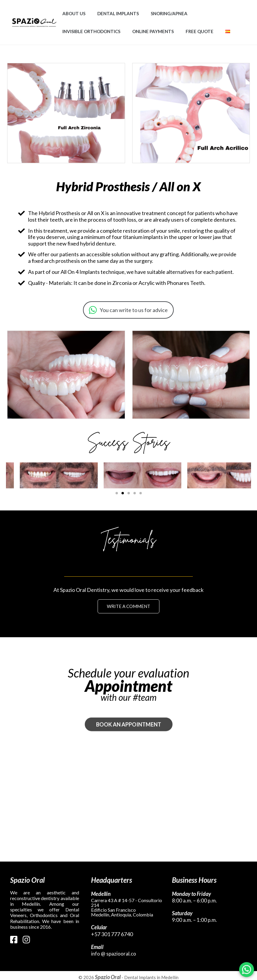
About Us (74, 13)
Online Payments (153, 31)
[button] (117, 493)
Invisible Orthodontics (91, 31)
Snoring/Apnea (169, 13)
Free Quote (200, 31)
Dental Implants (118, 13)
